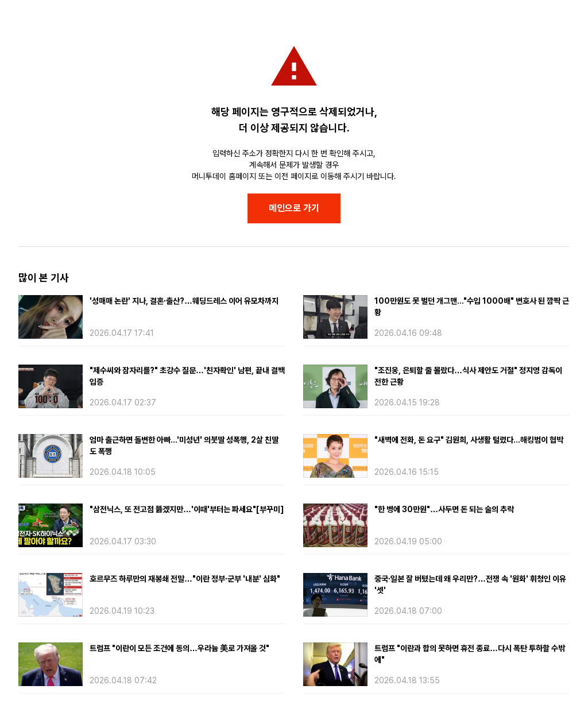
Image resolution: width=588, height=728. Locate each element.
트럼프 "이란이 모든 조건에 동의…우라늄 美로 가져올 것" (179, 648)
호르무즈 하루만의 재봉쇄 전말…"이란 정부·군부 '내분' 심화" (185, 579)
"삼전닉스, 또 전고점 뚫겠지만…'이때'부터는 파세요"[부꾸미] (187, 509)
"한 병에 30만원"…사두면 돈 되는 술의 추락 (444, 509)
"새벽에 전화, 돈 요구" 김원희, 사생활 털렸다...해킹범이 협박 (469, 440)
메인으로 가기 (294, 208)
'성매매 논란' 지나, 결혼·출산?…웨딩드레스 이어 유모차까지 (184, 301)
